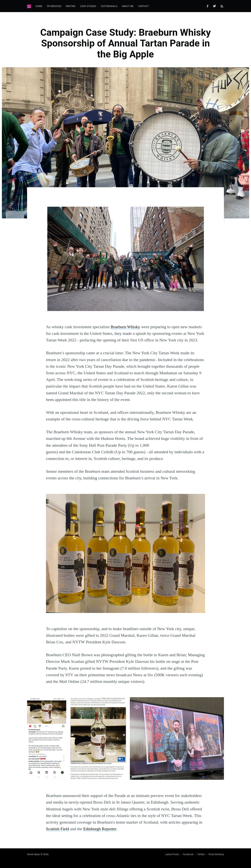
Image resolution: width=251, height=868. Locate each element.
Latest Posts (172, 854)
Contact (144, 6)
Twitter (201, 854)
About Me (128, 6)
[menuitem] (39, 6)
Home (39, 6)
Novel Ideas (34, 854)
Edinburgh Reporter (100, 829)
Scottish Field (58, 829)
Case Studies (88, 6)
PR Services (54, 6)
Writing (71, 6)
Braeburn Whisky (125, 327)
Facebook (188, 854)
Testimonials (109, 6)
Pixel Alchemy (216, 854)
